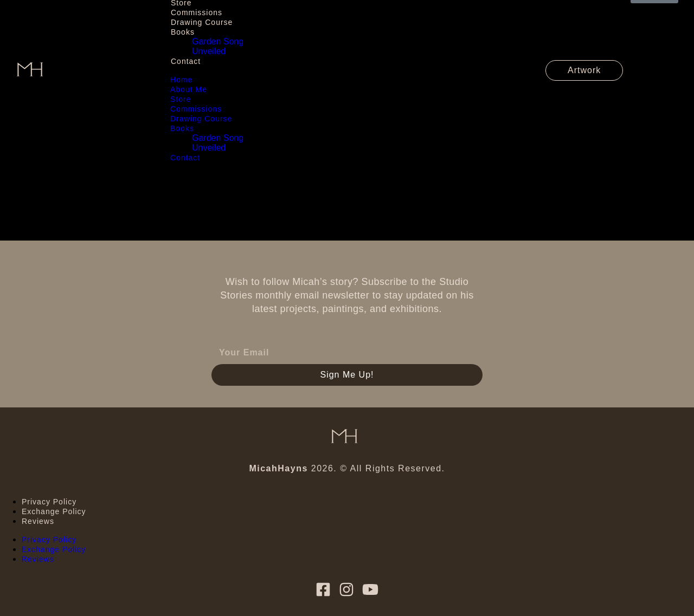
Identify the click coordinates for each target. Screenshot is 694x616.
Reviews (38, 521)
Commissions (197, 12)
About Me (189, 89)
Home (181, 80)
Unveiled (209, 51)
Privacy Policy (49, 502)
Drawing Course (202, 22)
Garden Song (218, 41)
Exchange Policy (54, 511)
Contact (186, 61)
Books (183, 32)
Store (181, 99)
